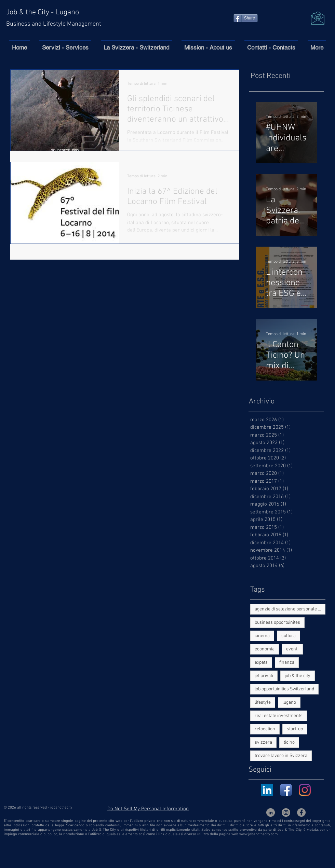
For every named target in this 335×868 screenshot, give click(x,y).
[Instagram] (305, 790)
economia (265, 649)
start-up (295, 729)
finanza (287, 663)
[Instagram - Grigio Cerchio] (286, 812)
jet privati (264, 676)
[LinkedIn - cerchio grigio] (271, 812)
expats (261, 663)
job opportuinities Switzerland (284, 689)
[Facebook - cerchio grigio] (301, 812)
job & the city (298, 676)
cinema (262, 636)
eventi (292, 649)
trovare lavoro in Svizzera (281, 756)
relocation (265, 729)
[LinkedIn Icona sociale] (267, 790)
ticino (289, 742)
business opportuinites (277, 623)
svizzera (263, 742)
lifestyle (263, 702)
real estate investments (279, 716)
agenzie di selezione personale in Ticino (290, 609)
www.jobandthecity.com (258, 834)
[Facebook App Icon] (286, 790)
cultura (289, 636)
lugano (289, 702)
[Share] (246, 18)
